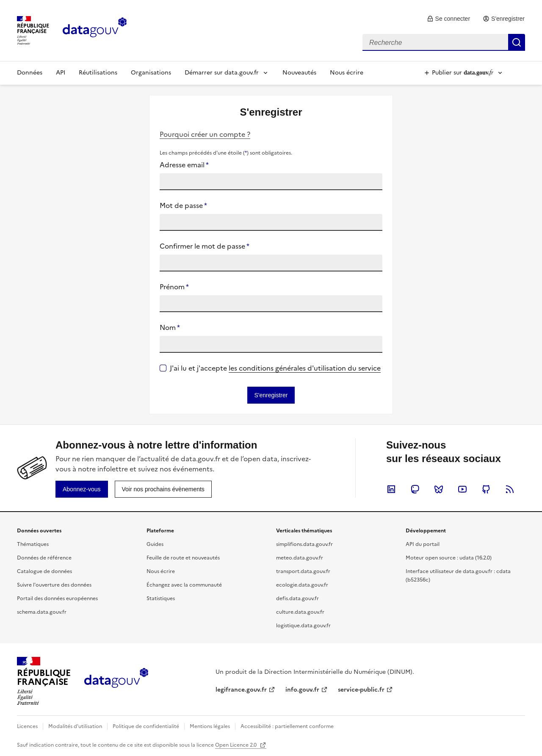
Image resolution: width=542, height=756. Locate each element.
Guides (155, 544)
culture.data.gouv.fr (300, 612)
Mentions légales (210, 726)
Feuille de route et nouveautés (183, 558)
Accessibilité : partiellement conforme (287, 726)
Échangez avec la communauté (184, 585)
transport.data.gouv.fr (303, 571)
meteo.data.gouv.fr (300, 558)
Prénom (174, 287)
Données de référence (44, 558)
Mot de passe (183, 205)
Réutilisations (98, 73)
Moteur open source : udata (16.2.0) (449, 558)
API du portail (423, 544)
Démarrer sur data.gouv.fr (222, 73)
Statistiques (161, 598)
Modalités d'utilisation (75, 726)
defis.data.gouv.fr (297, 598)
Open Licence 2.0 (236, 745)
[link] (449, 19)
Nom (170, 327)
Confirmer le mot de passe (205, 246)
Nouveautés (299, 73)
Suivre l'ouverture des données (54, 585)
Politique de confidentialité (146, 726)
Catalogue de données (44, 571)
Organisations (151, 73)
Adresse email (184, 165)
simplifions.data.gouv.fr (304, 544)
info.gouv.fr (302, 690)
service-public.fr (361, 690)
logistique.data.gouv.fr (303, 626)
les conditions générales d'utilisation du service (305, 368)
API (61, 73)
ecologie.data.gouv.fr (302, 585)
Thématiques (33, 544)
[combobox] (444, 42)
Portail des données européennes (57, 598)
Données (30, 73)
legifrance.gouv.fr (241, 690)
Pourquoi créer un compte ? (205, 134)
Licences (27, 726)
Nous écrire (347, 73)
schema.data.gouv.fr (42, 612)
